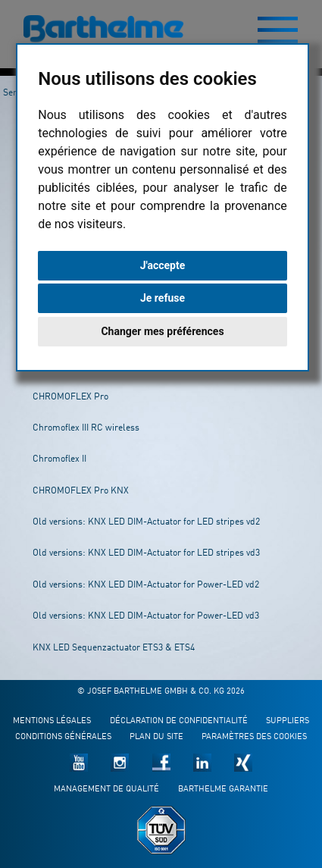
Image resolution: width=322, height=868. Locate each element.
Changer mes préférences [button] (162, 331)
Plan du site (156, 737)
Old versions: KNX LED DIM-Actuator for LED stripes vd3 (146, 553)
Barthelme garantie (223, 790)
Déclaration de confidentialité (179, 721)
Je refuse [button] (163, 298)
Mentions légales (52, 721)
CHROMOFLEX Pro (70, 397)
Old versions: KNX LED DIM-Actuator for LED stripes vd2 (146, 522)
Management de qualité (106, 790)
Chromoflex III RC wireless (86, 428)
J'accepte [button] (163, 265)
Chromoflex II (59, 459)
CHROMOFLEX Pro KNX (81, 491)
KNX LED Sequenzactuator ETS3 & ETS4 (114, 648)
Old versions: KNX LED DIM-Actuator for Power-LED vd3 (146, 616)
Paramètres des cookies (254, 737)
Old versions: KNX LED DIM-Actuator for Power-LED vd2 (146, 585)
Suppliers (288, 721)
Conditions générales (63, 737)
